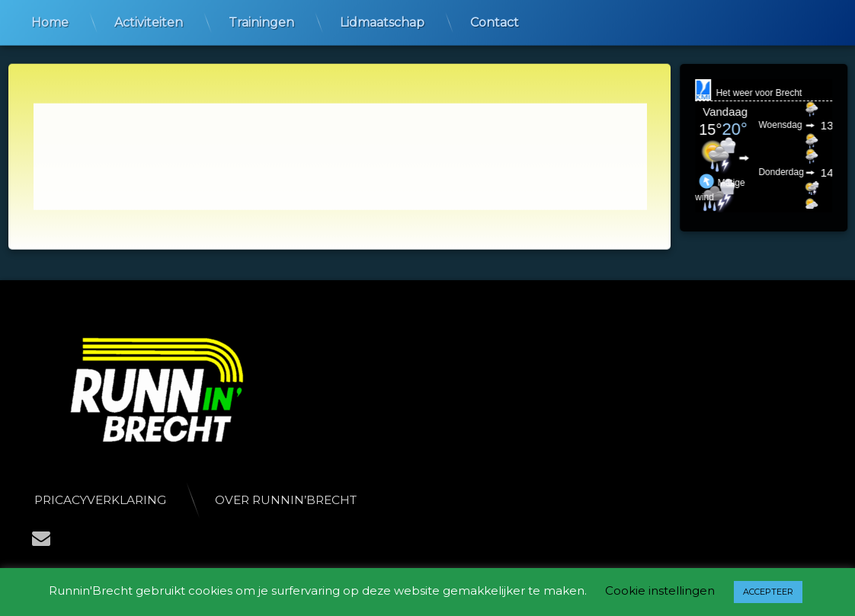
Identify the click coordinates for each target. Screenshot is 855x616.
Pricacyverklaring (111, 500)
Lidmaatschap (382, 21)
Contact (495, 21)
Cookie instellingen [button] (660, 590)
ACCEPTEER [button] (768, 592)
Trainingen (261, 21)
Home (50, 21)
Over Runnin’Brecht (296, 500)
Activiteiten (149, 21)
